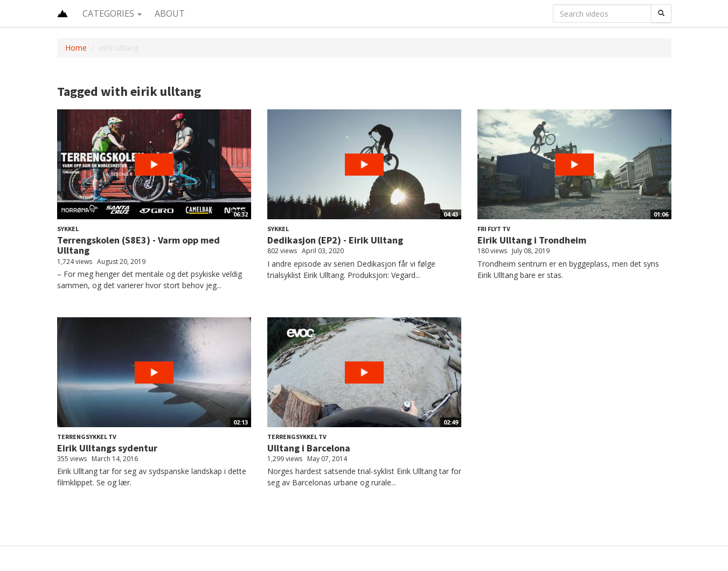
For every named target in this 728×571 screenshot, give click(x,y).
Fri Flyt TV (494, 229)
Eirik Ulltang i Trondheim (532, 240)
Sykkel (68, 229)
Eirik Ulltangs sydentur (107, 448)
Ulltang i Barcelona (309, 448)
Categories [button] (112, 13)
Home (76, 48)
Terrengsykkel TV (87, 437)
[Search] (661, 13)
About (170, 13)
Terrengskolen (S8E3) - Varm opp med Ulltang (138, 245)
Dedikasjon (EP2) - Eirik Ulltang (335, 240)
